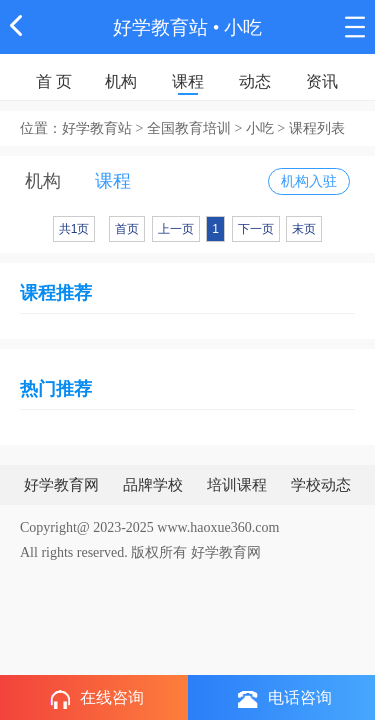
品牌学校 (153, 485)
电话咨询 (285, 698)
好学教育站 (160, 27)
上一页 (176, 229)
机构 (121, 81)
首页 (127, 229)
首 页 (54, 81)
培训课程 (237, 485)
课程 (188, 81)
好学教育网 (61, 485)
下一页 (256, 229)
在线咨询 (97, 699)
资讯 (322, 81)
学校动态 (321, 485)
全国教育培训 (189, 128)
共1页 (74, 229)
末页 (304, 229)
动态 (255, 81)
